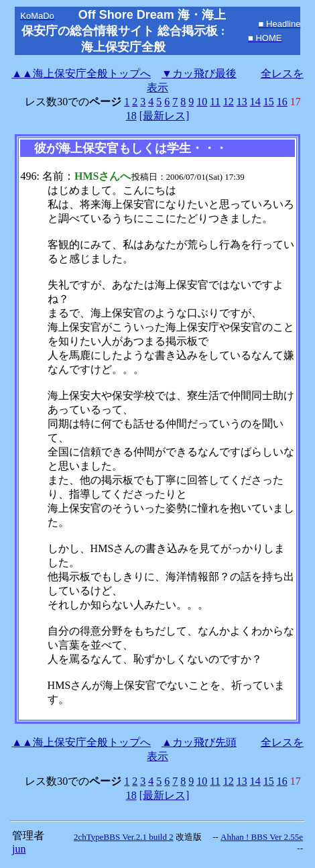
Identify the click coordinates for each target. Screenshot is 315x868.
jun (19, 849)
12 (229, 102)
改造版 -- (197, 837)
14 (255, 102)
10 (202, 102)
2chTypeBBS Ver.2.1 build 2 (124, 837)
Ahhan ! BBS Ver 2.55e (262, 837)
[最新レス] (165, 116)
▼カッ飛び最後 (199, 73)
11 (215, 102)
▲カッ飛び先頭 (199, 742)
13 (242, 102)
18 (131, 116)
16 (282, 102)
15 (269, 102)
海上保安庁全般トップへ (81, 73)
